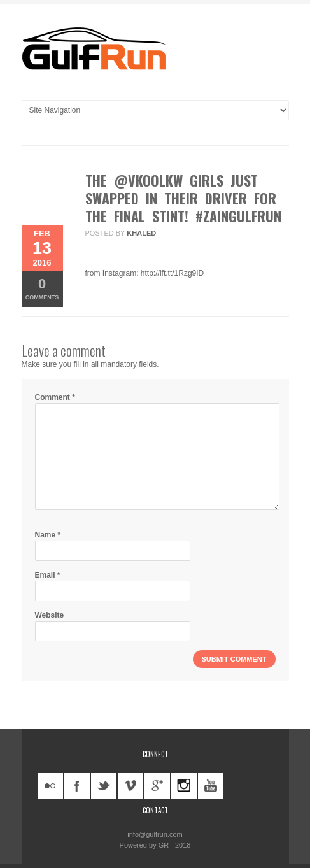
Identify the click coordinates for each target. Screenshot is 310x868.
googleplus (157, 786)
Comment (55, 397)
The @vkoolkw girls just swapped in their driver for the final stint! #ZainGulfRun (183, 198)
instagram (184, 786)
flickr (50, 786)
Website (50, 615)
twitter (104, 786)
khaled (141, 233)
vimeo (130, 786)
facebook (77, 786)
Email (48, 575)
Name (48, 535)
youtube (211, 786)
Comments (42, 288)
